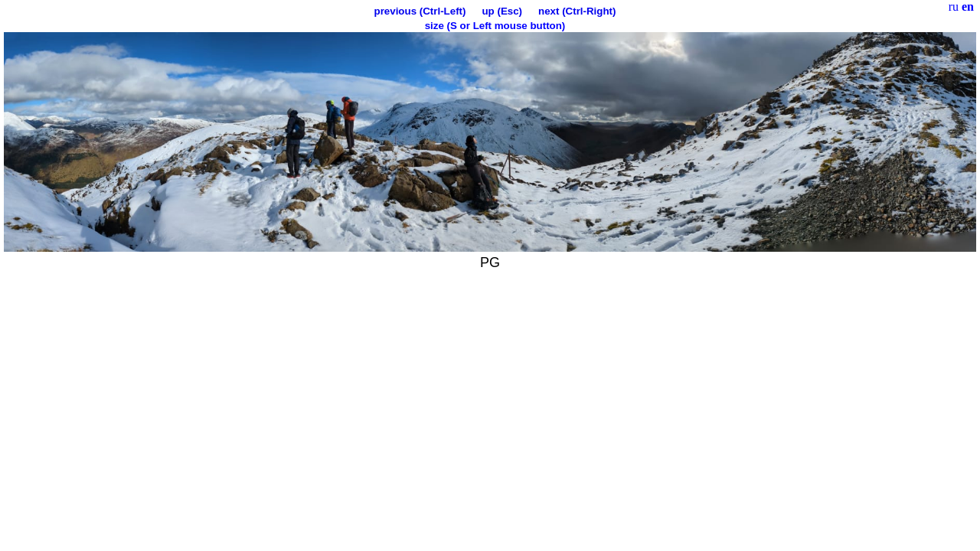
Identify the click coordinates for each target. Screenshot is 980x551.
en (968, 7)
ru (954, 7)
